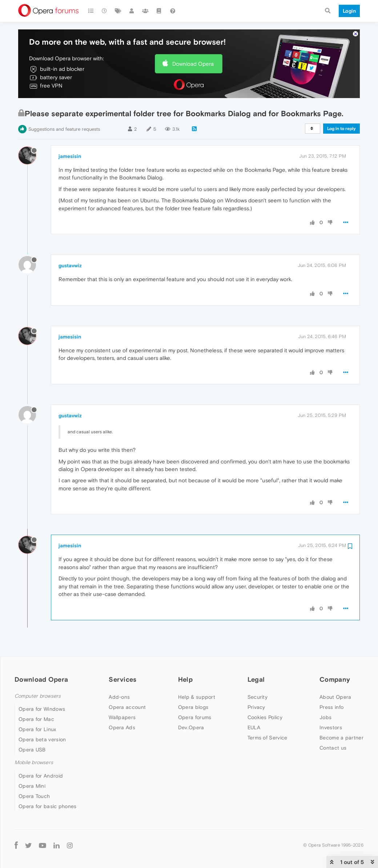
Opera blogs (193, 707)
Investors (331, 727)
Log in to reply (341, 129)
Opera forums (195, 717)
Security (258, 697)
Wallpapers (122, 717)
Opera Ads (122, 727)
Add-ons (119, 697)
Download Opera (193, 64)
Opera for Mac (36, 719)
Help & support (197, 697)
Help (185, 679)
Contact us (333, 748)
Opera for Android (41, 776)
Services (122, 679)
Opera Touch (34, 796)
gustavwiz (70, 265)
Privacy (256, 707)
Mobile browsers (34, 762)
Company (335, 679)
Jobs (325, 717)
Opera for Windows (42, 709)
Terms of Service (268, 738)
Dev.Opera (191, 727)
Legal (256, 679)
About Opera (335, 697)
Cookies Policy (265, 717)
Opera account (127, 707)
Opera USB (32, 750)
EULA (254, 727)
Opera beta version (42, 739)
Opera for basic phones (48, 806)
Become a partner (341, 738)
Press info (331, 707)
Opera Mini (32, 786)
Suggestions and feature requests (64, 129)
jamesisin (70, 156)
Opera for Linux (37, 729)
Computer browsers (38, 696)
